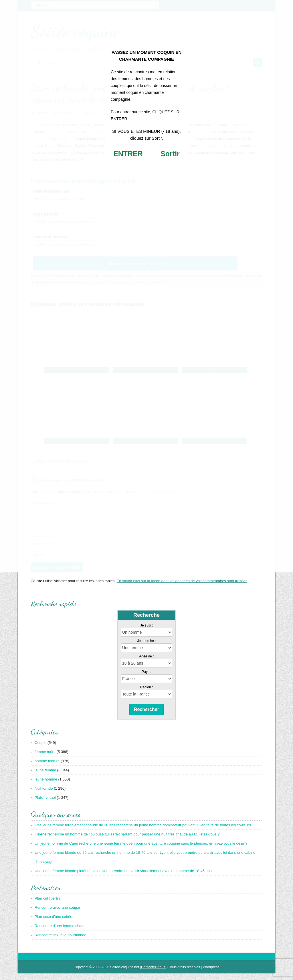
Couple (40, 749)
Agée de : (146, 663)
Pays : (146, 679)
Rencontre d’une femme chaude (61, 933)
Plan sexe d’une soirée (54, 923)
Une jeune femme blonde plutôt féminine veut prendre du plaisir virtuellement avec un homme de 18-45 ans (123, 878)
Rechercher (146, 716)
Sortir (170, 154)
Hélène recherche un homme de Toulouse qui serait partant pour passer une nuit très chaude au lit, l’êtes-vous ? (127, 841)
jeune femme (45, 777)
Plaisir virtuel (45, 804)
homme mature (47, 768)
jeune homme (46, 786)
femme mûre (45, 759)
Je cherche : (146, 648)
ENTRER (128, 154)
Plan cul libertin (47, 905)
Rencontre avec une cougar (58, 914)
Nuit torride (44, 795)
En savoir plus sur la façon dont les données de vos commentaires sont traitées (182, 588)
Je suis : (146, 632)
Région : (147, 694)
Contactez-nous (153, 974)
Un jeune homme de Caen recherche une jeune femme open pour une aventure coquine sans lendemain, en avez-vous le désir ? (141, 850)
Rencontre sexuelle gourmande (61, 942)
